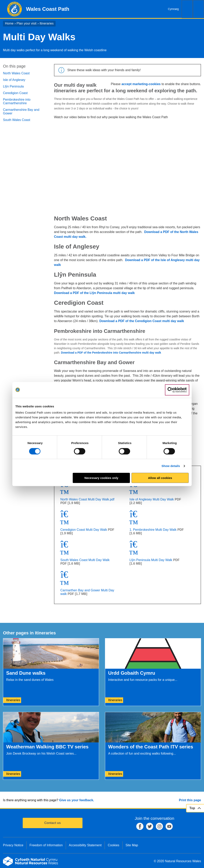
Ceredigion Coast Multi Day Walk (84, 530)
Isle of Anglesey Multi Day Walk (152, 499)
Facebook (140, 826)
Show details (171, 466)
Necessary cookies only (101, 478)
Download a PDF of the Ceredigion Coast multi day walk (142, 321)
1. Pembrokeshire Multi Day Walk (153, 530)
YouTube (169, 826)
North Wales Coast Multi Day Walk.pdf (87, 499)
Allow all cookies (160, 478)
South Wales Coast (17, 120)
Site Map (132, 845)
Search (187, 9)
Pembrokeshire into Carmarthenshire (17, 101)
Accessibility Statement (85, 845)
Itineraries (47, 23)
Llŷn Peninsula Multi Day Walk (151, 560)
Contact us (52, 823)
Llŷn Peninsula (13, 86)
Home (9, 23)
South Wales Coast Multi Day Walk (85, 560)
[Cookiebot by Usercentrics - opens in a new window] (177, 390)
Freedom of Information (46, 845)
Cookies (114, 845)
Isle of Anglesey (14, 80)
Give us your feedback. (77, 800)
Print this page (190, 800)
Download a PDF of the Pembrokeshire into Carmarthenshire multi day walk (111, 353)
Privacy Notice (13, 845)
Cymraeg (173, 9)
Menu (198, 9)
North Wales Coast (16, 73)
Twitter (150, 826)
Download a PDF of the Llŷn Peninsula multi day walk (95, 293)
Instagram (159, 826)
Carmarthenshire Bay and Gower (21, 112)
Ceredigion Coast (15, 93)
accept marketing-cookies (141, 84)
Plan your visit (26, 23)
